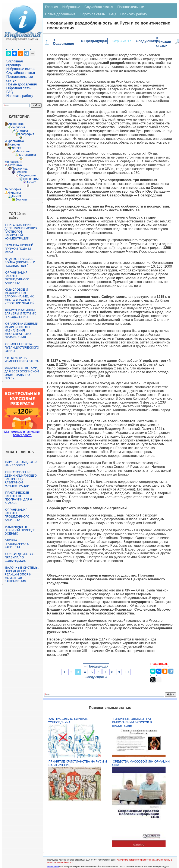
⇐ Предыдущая (94, 41)
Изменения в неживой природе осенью (20, 530)
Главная (52, 7)
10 (127, 672)
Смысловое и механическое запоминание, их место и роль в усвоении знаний (19, 296)
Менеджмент (13, 162)
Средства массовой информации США (141, 763)
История (14, 144)
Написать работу (20, 96)
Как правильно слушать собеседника (68, 721)
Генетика (22, 131)
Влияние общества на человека (21, 464)
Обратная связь (19, 88)
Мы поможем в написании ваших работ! (22, 433)
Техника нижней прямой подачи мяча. (19, 249)
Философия (13, 189)
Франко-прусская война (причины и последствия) (20, 262)
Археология (16, 124)
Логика (16, 148)
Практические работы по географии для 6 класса (18, 498)
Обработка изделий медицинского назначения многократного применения (21, 330)
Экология (22, 199)
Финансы (14, 193)
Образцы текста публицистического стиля (22, 347)
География (26, 134)
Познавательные (131, 7)
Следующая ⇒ (148, 41)
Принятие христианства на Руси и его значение (77, 763)
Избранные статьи (21, 69)
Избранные (71, 7)
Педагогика (20, 169)
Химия (16, 196)
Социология (27, 175)
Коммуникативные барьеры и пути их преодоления (21, 313)
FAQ (10, 92)
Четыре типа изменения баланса (21, 359)
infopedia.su (53, 867)
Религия (21, 172)
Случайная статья (21, 73)
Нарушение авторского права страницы (136, 860)
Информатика (14, 141)
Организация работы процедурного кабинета (17, 278)
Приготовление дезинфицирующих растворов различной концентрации (21, 232)
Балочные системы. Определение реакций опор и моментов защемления (22, 574)
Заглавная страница (14, 63)
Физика (31, 182)
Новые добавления (21, 84)
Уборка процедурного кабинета (17, 544)
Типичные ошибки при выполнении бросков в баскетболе (132, 722)
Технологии (31, 179)
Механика (15, 165)
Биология (18, 127)
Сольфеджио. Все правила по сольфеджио (20, 557)
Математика (27, 155)
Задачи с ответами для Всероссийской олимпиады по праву (22, 373)
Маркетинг (23, 151)
